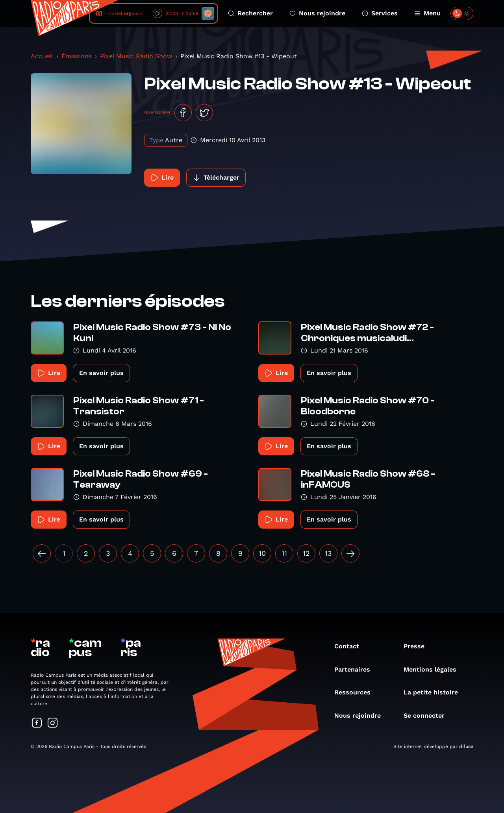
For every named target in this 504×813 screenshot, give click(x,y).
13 (328, 553)
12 (306, 553)
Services (380, 13)
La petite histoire (435, 692)
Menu (427, 13)
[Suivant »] (350, 553)
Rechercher (250, 13)
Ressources (356, 692)
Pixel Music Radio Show (136, 56)
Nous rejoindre (317, 13)
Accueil (42, 56)
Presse (418, 646)
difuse (466, 746)
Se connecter (428, 716)
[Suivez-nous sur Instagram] (53, 723)
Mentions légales (434, 669)
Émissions (77, 56)
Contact (351, 646)
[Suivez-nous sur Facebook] (37, 723)
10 (262, 553)
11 (284, 553)
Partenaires (356, 669)
